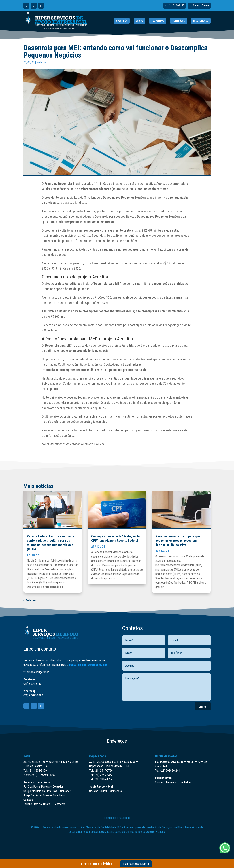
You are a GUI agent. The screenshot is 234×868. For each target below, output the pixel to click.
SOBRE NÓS (122, 21)
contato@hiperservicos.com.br (88, 665)
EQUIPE (139, 21)
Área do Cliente (201, 5)
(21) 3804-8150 (176, 5)
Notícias (41, 62)
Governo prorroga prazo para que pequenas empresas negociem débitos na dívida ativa (178, 541)
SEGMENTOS (158, 21)
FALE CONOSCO (201, 21)
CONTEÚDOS (179, 21)
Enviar (203, 706)
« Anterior (30, 600)
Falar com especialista (136, 864)
